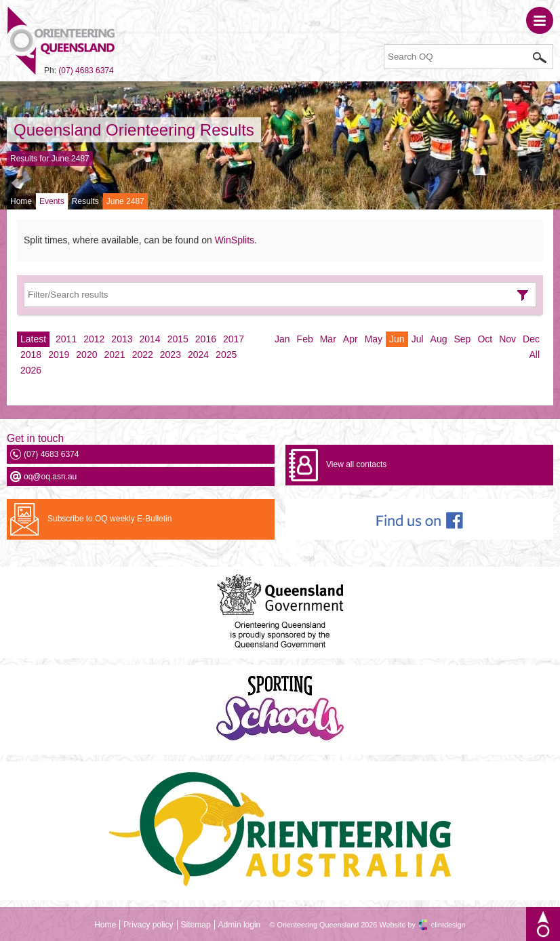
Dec (531, 339)
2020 (86, 355)
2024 (198, 355)
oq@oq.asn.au (50, 477)
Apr (351, 339)
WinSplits (235, 240)
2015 (178, 339)
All (534, 355)
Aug (439, 339)
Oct (485, 339)
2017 (234, 339)
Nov (507, 339)
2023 (171, 355)
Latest (33, 339)
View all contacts (356, 464)
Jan (282, 339)
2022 (143, 355)
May (374, 339)
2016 (206, 339)
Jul (418, 339)
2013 (122, 339)
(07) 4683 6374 (86, 71)
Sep (462, 339)
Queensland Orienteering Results (134, 130)
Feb (305, 339)
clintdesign (448, 925)
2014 (150, 339)
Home (21, 201)
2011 (66, 339)
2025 (226, 355)
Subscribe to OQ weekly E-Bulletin (109, 519)
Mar (328, 339)
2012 (94, 339)
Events (52, 201)
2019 (59, 355)
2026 (31, 370)
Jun (397, 339)
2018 (31, 355)
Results (85, 201)
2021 (114, 355)
